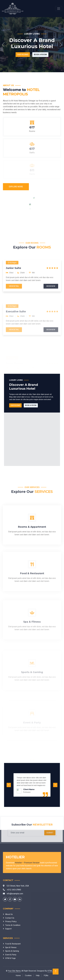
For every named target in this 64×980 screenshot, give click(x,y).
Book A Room (40, 55)
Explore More (16, 187)
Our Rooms (23, 55)
